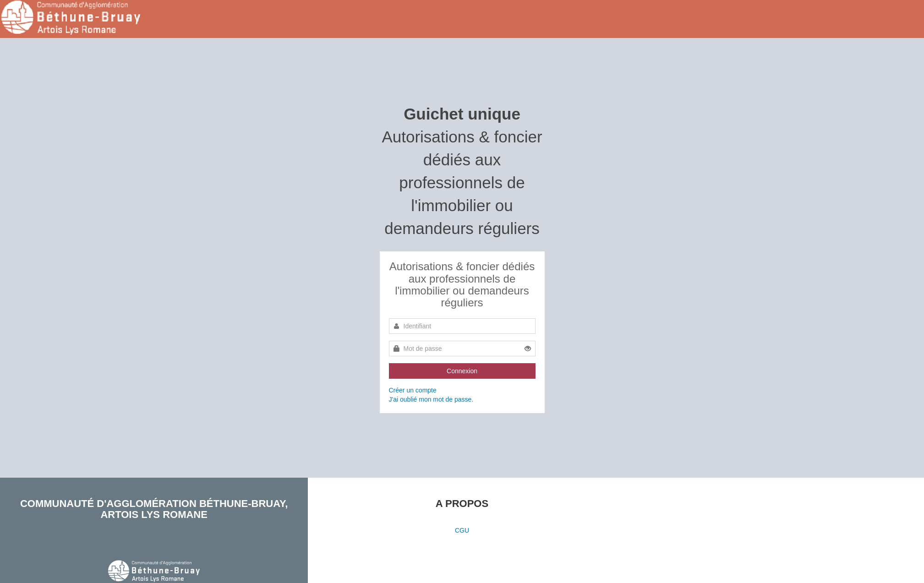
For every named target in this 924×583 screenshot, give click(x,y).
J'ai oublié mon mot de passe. (431, 399)
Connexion (462, 371)
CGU (462, 530)
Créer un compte (413, 390)
